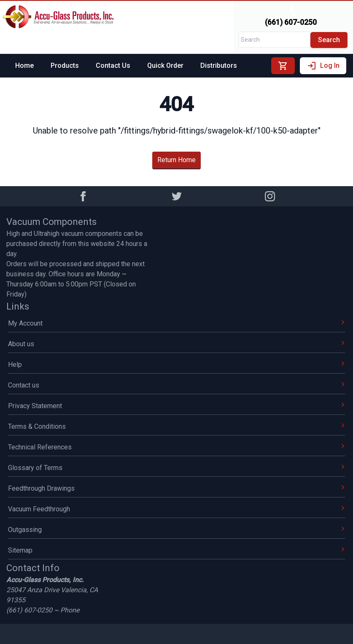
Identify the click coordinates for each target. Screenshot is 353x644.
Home (24, 65)
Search (329, 40)
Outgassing (176, 530)
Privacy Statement (176, 406)
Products (65, 65)
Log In (323, 66)
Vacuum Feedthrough (176, 509)
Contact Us (113, 65)
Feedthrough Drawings (176, 488)
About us (176, 344)
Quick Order (165, 65)
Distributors (219, 65)
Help (176, 365)
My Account (176, 323)
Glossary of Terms (176, 468)
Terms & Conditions (176, 426)
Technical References (176, 447)
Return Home (176, 160)
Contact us (176, 385)
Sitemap (176, 550)
